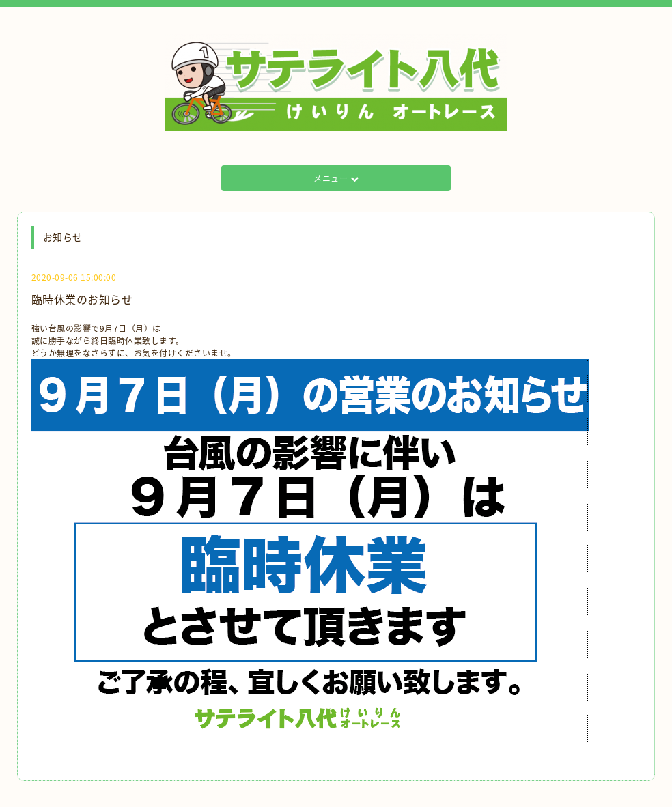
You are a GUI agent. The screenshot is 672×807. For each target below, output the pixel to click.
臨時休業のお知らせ (82, 299)
